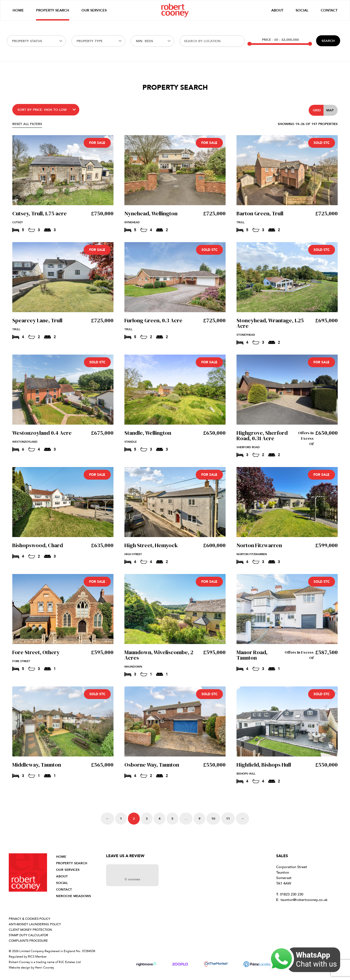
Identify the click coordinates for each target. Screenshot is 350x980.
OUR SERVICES (68, 870)
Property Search (53, 10)
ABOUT (62, 876)
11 (228, 819)
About (277, 10)
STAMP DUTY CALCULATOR (28, 935)
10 (213, 819)
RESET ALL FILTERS (27, 124)
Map (330, 110)
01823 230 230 (290, 894)
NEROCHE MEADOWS (74, 896)
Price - (280, 40)
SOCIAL (62, 883)
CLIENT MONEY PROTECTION (30, 930)
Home (18, 10)
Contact (329, 10)
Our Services (94, 10)
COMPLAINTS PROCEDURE (28, 941)
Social (302, 10)
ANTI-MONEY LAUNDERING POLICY (35, 924)
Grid (317, 110)
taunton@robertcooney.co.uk (302, 900)
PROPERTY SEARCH (72, 863)
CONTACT (64, 889)
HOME (61, 857)
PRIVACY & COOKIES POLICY (30, 919)
